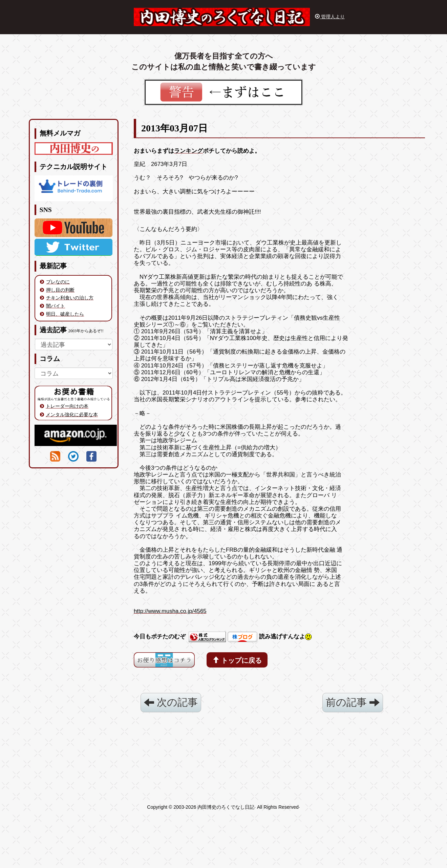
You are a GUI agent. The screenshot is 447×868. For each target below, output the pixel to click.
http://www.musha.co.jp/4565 (170, 611)
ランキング (188, 151)
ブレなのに (58, 282)
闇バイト (56, 306)
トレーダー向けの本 (67, 406)
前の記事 (353, 702)
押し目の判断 (60, 290)
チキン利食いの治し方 (70, 298)
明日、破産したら (65, 314)
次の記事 (171, 702)
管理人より (330, 17)
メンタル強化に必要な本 (72, 415)
